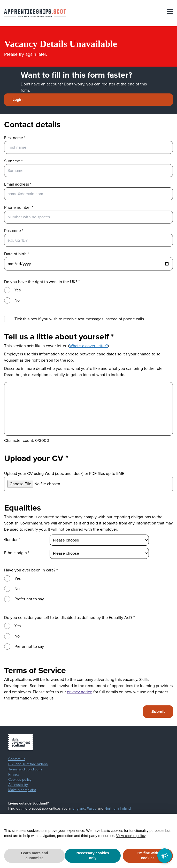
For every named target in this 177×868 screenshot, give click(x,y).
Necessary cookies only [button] (93, 856)
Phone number (19, 207)
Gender (12, 540)
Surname (13, 161)
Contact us (17, 759)
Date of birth (17, 254)
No (17, 300)
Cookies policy (20, 780)
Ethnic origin (17, 553)
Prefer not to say (29, 599)
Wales (92, 809)
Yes (18, 290)
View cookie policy (131, 836)
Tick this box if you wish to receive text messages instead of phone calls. (80, 319)
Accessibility (18, 785)
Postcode (14, 231)
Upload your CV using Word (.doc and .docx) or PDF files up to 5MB (64, 473)
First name (15, 138)
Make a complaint (22, 790)
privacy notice (80, 692)
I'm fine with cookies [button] (148, 856)
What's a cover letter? (88, 346)
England (79, 809)
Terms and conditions (25, 769)
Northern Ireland (118, 809)
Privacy (14, 775)
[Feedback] (165, 856)
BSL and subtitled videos (28, 764)
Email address (18, 184)
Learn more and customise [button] (34, 856)
